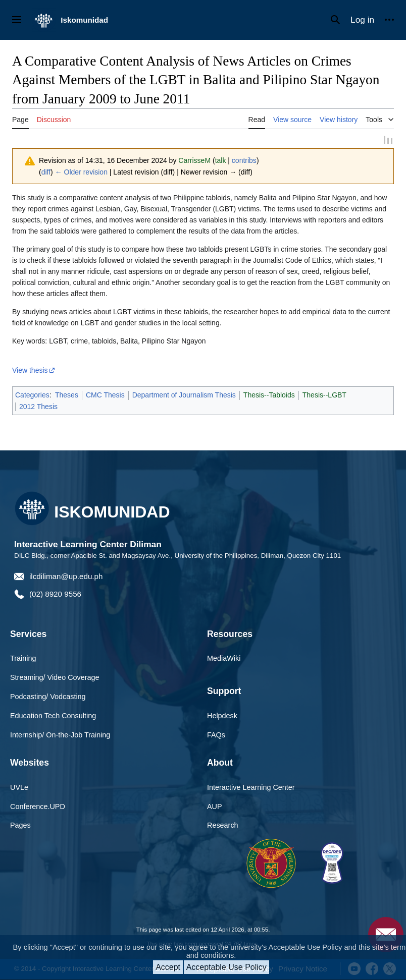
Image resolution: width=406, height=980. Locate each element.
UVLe (19, 787)
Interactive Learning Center (251, 787)
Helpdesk (222, 715)
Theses (67, 395)
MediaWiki (224, 658)
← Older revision (81, 172)
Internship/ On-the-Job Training (60, 734)
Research (223, 825)
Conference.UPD (38, 806)
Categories (32, 395)
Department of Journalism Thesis (184, 395)
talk (221, 160)
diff (46, 172)
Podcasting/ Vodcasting (48, 696)
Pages (20, 825)
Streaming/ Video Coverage (55, 677)
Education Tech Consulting (53, 715)
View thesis (30, 370)
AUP (215, 806)
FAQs (216, 734)
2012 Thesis (38, 406)
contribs (244, 160)
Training (23, 658)
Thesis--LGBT (324, 395)
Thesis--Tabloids (269, 395)
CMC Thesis (105, 395)
